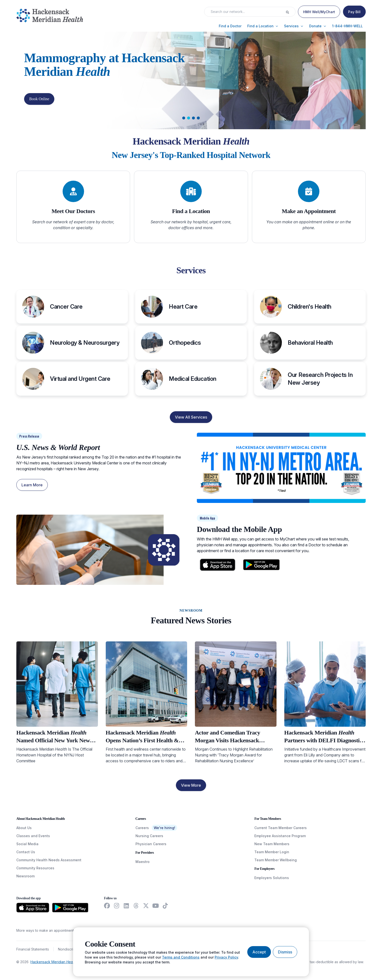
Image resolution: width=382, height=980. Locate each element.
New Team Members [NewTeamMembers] (272, 844)
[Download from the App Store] (33, 908)
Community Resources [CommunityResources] (35, 868)
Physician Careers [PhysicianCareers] (151, 844)
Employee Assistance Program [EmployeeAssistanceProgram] (280, 836)
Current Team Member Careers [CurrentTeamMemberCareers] (281, 828)
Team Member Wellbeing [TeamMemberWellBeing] (276, 860)
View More (191, 785)
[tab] (184, 118)
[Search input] (246, 12)
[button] (230, 26)
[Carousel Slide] (191, 80)
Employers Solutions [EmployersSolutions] (272, 878)
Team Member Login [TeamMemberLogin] (272, 852)
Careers (142, 828)
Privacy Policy (226, 957)
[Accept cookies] (259, 952)
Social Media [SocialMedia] (27, 844)
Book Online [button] (39, 99)
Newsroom (25, 876)
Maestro (143, 862)
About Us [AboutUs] (24, 828)
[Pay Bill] (354, 12)
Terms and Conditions (181, 957)
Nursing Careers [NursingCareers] (149, 836)
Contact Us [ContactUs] (26, 852)
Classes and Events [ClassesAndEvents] (33, 836)
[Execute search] (290, 12)
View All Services (191, 417)
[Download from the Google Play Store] (70, 908)
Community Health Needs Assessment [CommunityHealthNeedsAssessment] (49, 860)
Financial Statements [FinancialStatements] (33, 949)
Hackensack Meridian (54, 962)
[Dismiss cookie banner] (285, 952)
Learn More (32, 485)
